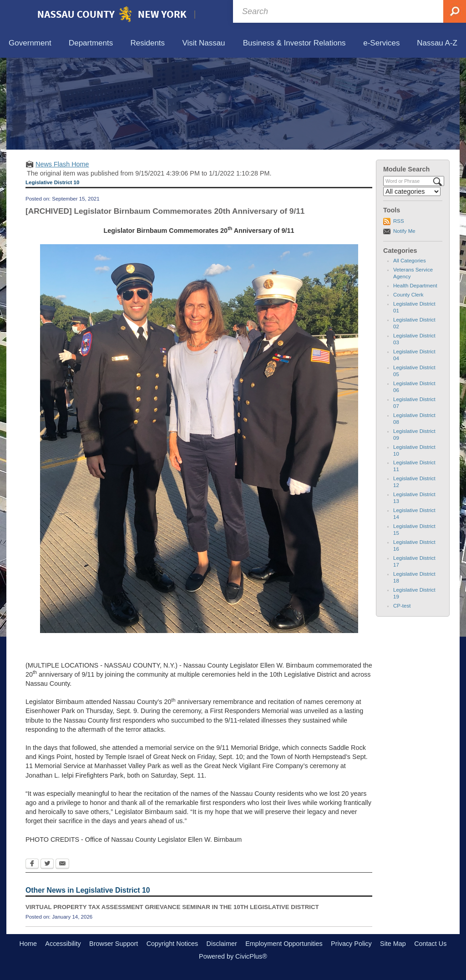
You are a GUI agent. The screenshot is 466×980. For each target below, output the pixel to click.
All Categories (410, 261)
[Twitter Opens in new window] (47, 864)
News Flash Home (62, 164)
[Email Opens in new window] (62, 864)
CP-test (402, 606)
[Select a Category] (412, 191)
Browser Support (114, 944)
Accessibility (63, 944)
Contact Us (430, 944)
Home (28, 944)
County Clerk (408, 295)
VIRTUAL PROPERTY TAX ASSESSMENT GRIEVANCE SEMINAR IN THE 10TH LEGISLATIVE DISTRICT (172, 907)
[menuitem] (30, 43)
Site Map (393, 944)
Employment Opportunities (284, 944)
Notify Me (404, 231)
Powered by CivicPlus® (233, 956)
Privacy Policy (351, 944)
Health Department (415, 286)
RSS (399, 221)
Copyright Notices (172, 944)
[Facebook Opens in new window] (32, 864)
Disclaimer (222, 944)
